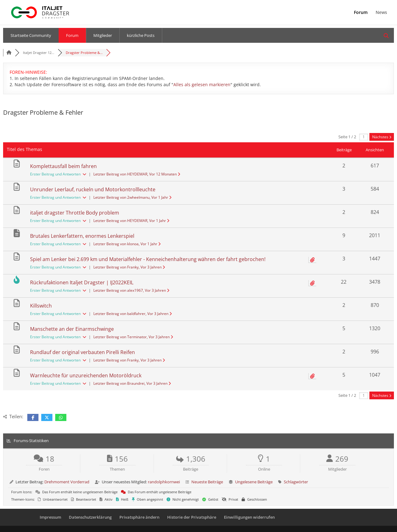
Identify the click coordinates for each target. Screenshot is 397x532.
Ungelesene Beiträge (254, 482)
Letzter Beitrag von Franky (129, 267)
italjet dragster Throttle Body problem (75, 213)
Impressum (50, 517)
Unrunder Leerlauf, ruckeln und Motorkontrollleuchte (93, 189)
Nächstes (382, 137)
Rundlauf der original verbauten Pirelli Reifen (83, 352)
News (381, 13)
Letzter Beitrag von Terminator (133, 337)
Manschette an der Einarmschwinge (72, 329)
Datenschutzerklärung (90, 517)
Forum (361, 13)
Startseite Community (31, 35)
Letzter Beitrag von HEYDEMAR (137, 174)
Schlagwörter (296, 482)
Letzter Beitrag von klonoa (127, 244)
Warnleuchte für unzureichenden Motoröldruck (86, 375)
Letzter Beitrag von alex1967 (131, 290)
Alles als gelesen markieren (202, 84)
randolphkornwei (164, 482)
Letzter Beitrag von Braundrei (132, 383)
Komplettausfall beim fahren (63, 166)
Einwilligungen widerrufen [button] (249, 517)
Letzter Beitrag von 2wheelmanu (132, 197)
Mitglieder (103, 35)
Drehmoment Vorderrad (67, 482)
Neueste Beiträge (207, 482)
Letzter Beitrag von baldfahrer (133, 314)
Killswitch (41, 306)
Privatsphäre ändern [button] (139, 517)
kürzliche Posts (141, 35)
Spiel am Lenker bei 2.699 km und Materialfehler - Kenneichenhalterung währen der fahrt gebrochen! (148, 259)
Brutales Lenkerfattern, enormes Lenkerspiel (82, 236)
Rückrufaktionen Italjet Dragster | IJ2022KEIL (82, 282)
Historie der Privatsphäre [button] (192, 517)
